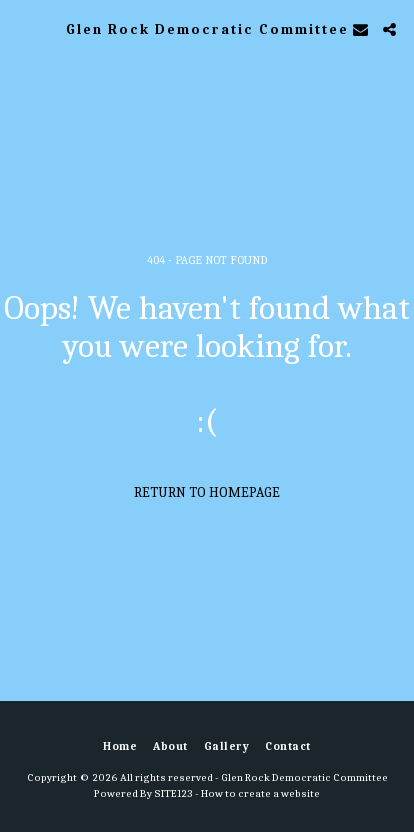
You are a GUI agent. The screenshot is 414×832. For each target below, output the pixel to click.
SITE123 (173, 793)
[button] (22, 28)
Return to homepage (207, 492)
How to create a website (260, 793)
